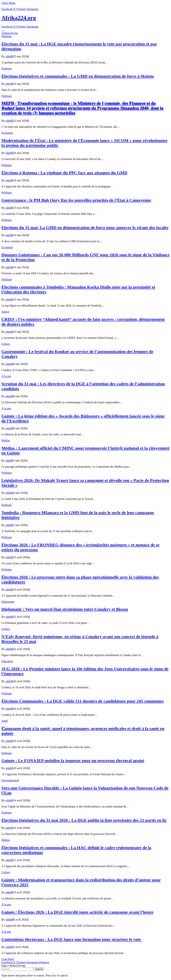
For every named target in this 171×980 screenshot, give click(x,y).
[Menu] (3, 31)
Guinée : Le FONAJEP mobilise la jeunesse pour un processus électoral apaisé (73, 761)
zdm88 (9, 56)
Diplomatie (8, 602)
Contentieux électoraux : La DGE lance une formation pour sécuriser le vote (72, 939)
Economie (7, 133)
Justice (5, 312)
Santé (5, 721)
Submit (39, 969)
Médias (6, 440)
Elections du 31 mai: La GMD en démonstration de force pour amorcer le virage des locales (85, 228)
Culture (6, 344)
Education (7, 661)
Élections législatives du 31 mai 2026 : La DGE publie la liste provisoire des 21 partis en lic (84, 820)
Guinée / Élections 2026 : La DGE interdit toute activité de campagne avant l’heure (77, 912)
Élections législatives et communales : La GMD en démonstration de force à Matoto (78, 76)
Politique (7, 36)
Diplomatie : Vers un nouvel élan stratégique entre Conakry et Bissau (65, 609)
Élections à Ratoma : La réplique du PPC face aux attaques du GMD (64, 173)
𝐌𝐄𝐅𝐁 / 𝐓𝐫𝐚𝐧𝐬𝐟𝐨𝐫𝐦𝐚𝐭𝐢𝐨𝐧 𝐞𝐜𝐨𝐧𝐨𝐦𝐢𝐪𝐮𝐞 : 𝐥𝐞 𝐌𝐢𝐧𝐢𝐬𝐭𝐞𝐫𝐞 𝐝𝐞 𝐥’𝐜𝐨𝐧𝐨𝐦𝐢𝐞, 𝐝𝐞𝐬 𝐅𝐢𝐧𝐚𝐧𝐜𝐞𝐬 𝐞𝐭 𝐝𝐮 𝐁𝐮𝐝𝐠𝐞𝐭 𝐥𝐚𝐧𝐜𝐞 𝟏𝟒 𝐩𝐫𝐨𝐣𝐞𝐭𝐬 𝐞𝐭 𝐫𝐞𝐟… (82, 108)
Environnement (10, 780)
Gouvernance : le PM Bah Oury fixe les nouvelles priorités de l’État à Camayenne (76, 200)
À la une (6, 376)
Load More (8, 959)
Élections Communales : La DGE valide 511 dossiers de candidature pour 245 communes (83, 701)
